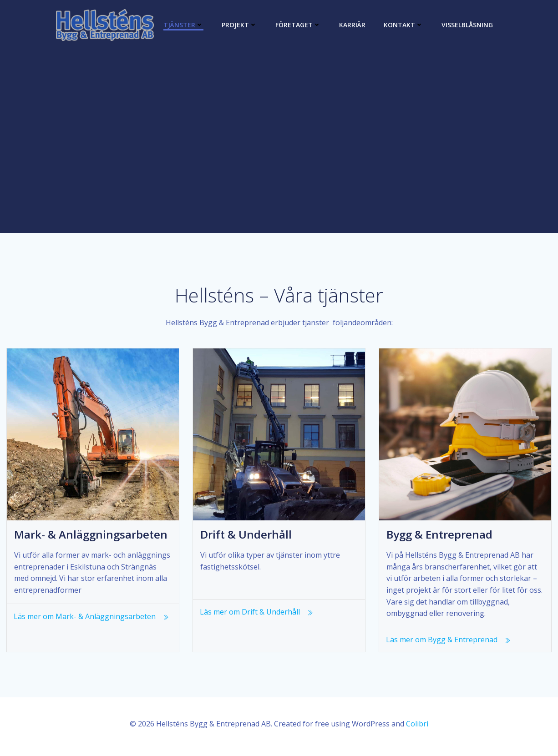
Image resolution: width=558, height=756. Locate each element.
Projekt (239, 25)
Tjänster (183, 25)
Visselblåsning (467, 25)
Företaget (298, 25)
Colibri (417, 729)
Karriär (352, 25)
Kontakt (403, 25)
